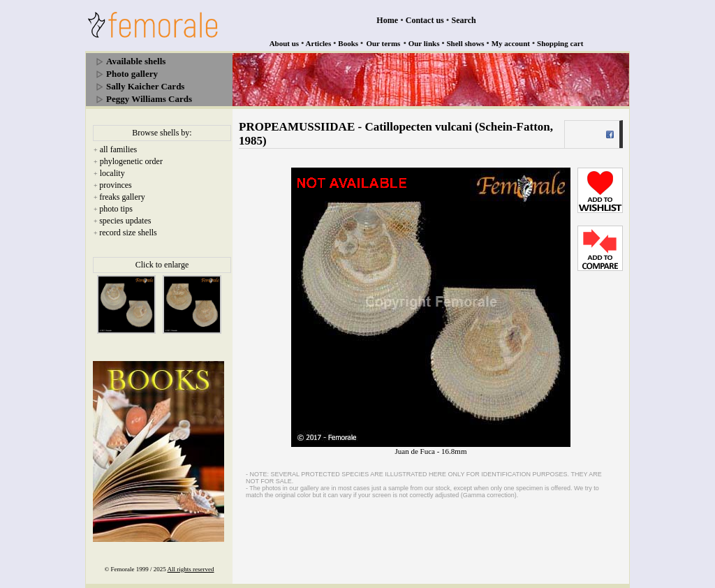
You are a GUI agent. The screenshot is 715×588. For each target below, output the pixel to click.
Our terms (383, 43)
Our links (424, 43)
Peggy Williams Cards (149, 99)
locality (112, 173)
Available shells (136, 61)
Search (464, 20)
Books (348, 43)
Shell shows (466, 43)
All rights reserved (191, 569)
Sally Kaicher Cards (145, 86)
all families (119, 149)
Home (387, 20)
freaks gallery (122, 197)
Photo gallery (132, 74)
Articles (319, 43)
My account (511, 43)
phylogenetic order (131, 161)
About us (285, 43)
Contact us (425, 20)
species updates (125, 221)
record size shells (128, 233)
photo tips (116, 209)
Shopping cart (560, 43)
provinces (116, 185)
